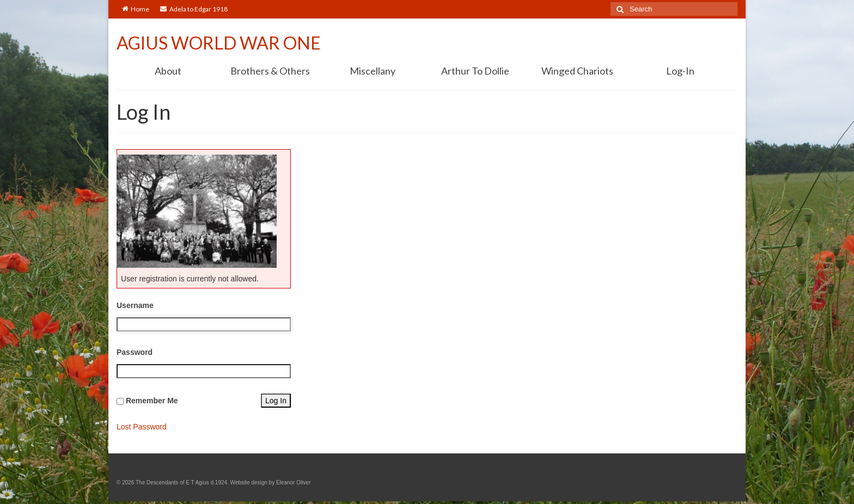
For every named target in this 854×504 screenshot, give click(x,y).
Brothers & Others (270, 71)
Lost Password (142, 427)
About (168, 71)
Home (136, 9)
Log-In (680, 71)
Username (135, 305)
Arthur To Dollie (475, 71)
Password (135, 352)
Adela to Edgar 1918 (194, 9)
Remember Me (152, 401)
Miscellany (373, 71)
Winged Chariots (577, 71)
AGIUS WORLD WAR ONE (219, 43)
